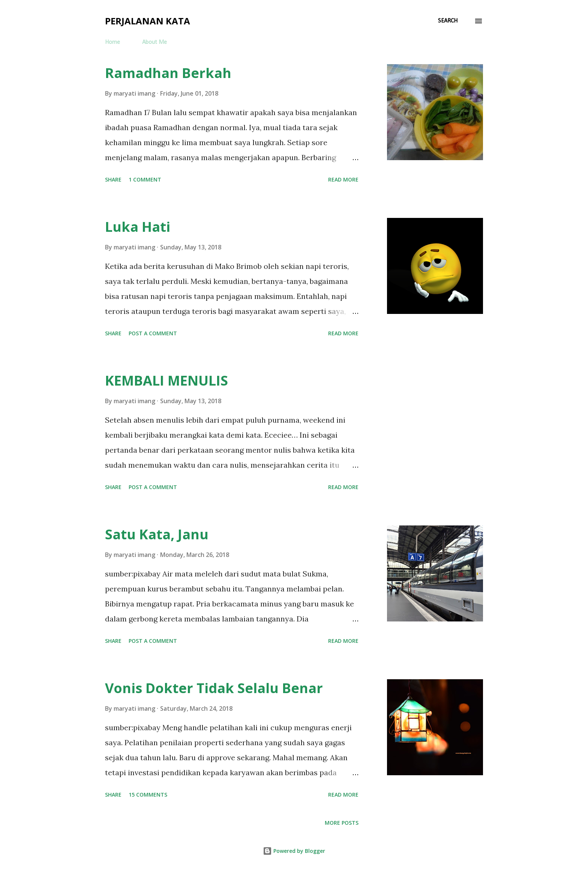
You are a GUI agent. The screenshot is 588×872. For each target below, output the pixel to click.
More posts (342, 823)
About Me (154, 42)
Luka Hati (138, 227)
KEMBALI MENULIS (166, 380)
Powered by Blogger (294, 851)
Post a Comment (153, 333)
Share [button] (113, 179)
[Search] (448, 21)
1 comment (145, 179)
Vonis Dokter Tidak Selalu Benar (214, 688)
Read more (343, 179)
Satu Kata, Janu (157, 534)
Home (112, 42)
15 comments (148, 795)
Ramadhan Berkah (168, 73)
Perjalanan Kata (148, 21)
